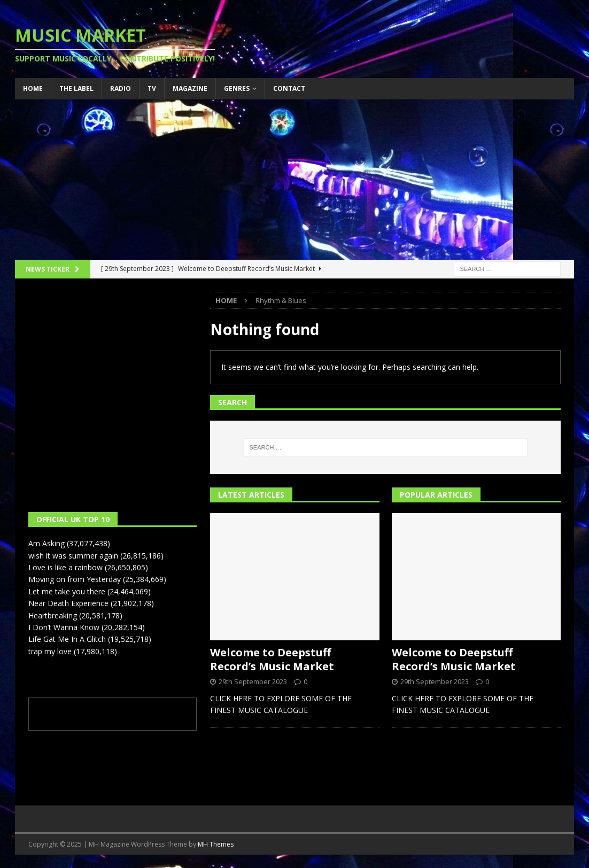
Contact (289, 88)
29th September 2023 (253, 681)
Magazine (190, 88)
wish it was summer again (73, 556)
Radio (121, 88)
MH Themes (216, 844)
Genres (237, 88)
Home (33, 88)
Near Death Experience (68, 603)
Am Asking (46, 543)
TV (152, 88)
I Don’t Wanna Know (64, 627)
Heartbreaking (53, 615)
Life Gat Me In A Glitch (67, 639)
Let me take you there (67, 591)
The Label (76, 88)
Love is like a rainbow (65, 567)
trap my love (50, 651)
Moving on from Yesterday (75, 579)
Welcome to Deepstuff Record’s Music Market (272, 659)
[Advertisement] (295, 180)
